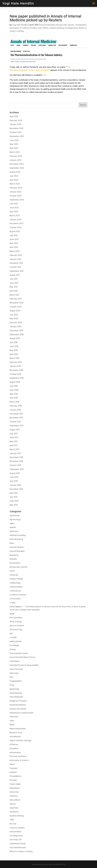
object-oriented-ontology (21, 740)
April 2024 (14, 180)
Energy (13, 649)
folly (11, 677)
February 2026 (16, 120)
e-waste (13, 637)
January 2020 (16, 326)
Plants (12, 764)
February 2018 (16, 406)
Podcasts (14, 768)
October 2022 (16, 227)
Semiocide (14, 792)
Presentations (15, 776)
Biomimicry (14, 555)
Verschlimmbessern (18, 847)
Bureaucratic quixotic (65, 25)
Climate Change (16, 579)
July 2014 (14, 497)
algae (12, 523)
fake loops (14, 673)
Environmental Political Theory (22, 657)
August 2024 (15, 172)
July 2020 (14, 315)
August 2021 (15, 275)
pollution (13, 772)
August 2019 (15, 338)
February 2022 (16, 255)
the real (13, 824)
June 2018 (14, 390)
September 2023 (17, 200)
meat (12, 721)
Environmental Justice (19, 653)
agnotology (15, 515)
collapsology (15, 583)
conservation (15, 599)
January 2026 (16, 124)
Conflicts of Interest (18, 595)
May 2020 (14, 318)
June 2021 (14, 283)
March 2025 (15, 152)
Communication (16, 587)
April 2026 (14, 116)
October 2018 (15, 374)
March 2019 (15, 358)
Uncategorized (71, 28)
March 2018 (15, 402)
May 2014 (14, 505)
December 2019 (16, 330)
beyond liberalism (48, 25)
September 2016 (17, 469)
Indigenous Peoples (18, 701)
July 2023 (14, 204)
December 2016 (16, 457)
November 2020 (17, 303)
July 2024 (14, 176)
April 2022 (14, 247)
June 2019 (14, 346)
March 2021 (14, 295)
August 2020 (15, 311)
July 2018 (14, 386)
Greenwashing (16, 693)
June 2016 (14, 477)
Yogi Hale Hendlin (20, 25)
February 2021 (16, 299)
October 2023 (16, 196)
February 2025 (16, 156)
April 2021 (14, 291)
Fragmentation (16, 681)
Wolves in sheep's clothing (21, 851)
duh (11, 633)
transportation (16, 832)
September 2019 (17, 334)
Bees (12, 543)
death (12, 614)
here (44, 75)
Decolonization (16, 617)
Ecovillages (14, 645)
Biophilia (13, 559)
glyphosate (14, 689)
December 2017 (16, 414)
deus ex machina (17, 625)
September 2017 (17, 426)
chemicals (14, 575)
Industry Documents (18, 709)
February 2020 (16, 322)
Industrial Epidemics (18, 705)
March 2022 (15, 251)
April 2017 (14, 445)
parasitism (14, 748)
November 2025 (17, 128)
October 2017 (15, 422)
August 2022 (15, 231)
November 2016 (16, 461)
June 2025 (14, 140)
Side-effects (43, 28)
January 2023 (15, 220)
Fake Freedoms (16, 669)
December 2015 (16, 489)
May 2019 (14, 350)
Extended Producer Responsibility (24, 665)
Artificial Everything (18, 535)
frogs (12, 685)
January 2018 (15, 410)
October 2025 (16, 132)
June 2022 (14, 239)
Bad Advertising (16, 539)
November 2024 (17, 164)
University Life (16, 839)
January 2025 (15, 160)
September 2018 (17, 378)
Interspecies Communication (22, 713)
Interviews (14, 717)
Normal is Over (16, 733)
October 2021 (15, 267)
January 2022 (15, 259)
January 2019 (15, 366)
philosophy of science (19, 28)
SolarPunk (14, 808)
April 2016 (14, 481)
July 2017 (14, 434)
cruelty (13, 603)
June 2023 (14, 208)
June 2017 (14, 437)
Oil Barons (14, 744)
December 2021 (16, 263)
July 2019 (14, 342)
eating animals (16, 641)
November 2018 (16, 370)
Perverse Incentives (18, 756)
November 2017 (16, 418)
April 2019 (14, 354)
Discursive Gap (16, 629)
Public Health (15, 784)
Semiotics (14, 796)
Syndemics (14, 812)
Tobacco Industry (17, 828)
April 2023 (14, 212)
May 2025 (14, 144)
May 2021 (14, 287)
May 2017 (14, 441)
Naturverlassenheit (18, 729)
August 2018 (15, 382)
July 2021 (14, 279)
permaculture (15, 752)
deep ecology (16, 621)
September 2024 (17, 168)
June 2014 (14, 501)
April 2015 (14, 493)
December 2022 (17, 223)
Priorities (33, 28)
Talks (12, 820)
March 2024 (15, 184)
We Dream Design (59, 864)
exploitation (15, 661)
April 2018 (14, 398)
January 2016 (15, 485)
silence (13, 804)
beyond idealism (17, 547)
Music (12, 725)
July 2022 (14, 235)
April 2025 (14, 148)
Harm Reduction (16, 697)
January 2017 (15, 453)
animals (13, 527)
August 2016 (15, 473)
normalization (81, 25)
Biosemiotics (15, 563)
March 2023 (15, 216)
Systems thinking (57, 28)
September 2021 (17, 271)
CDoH (12, 571)
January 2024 (16, 192)
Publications (15, 788)
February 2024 (16, 188)
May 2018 (14, 394)
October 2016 (15, 465)
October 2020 (16, 307)
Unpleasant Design (18, 843)
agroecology (15, 519)
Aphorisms (14, 531)
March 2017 (15, 449)
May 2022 (14, 243)
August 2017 (15, 430)
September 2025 (17, 136)
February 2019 (16, 362)
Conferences (15, 591)
